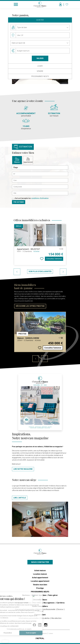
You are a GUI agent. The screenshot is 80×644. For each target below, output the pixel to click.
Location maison (40, 574)
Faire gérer (53, 595)
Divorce (60, 609)
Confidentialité (43, 634)
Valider (40, 58)
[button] (5, 642)
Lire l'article (20, 498)
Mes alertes (45, 618)
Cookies (51, 634)
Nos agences (49, 603)
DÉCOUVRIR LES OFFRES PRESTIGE (30, 306)
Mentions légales (32, 634)
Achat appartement (40, 578)
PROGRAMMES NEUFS (40, 592)
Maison (17, 160)
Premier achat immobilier (25, 609)
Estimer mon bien (39, 595)
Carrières (61, 603)
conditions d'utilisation (40, 198)
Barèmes (26, 595)
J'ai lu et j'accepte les (31, 198)
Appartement (28, 160)
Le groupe (20, 603)
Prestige (40, 588)
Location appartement (40, 581)
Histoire (28, 603)
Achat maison (40, 571)
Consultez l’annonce (54, 259)
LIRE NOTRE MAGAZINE (23, 469)
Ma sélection (56, 618)
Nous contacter (40, 562)
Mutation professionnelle (46, 609)
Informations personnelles (29, 618)
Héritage (40, 611)
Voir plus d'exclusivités (40, 271)
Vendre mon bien (40, 585)
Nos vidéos (38, 603)
